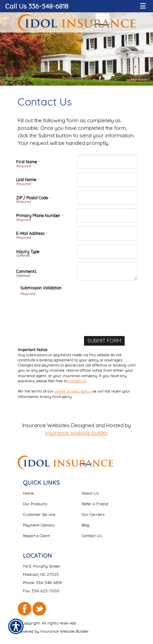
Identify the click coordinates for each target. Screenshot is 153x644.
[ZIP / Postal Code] (107, 198)
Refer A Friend (95, 504)
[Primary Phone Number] (107, 215)
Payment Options (39, 525)
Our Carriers (93, 514)
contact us (77, 381)
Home (28, 493)
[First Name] (107, 162)
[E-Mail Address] (107, 233)
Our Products (35, 504)
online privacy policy (73, 391)
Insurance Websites (46, 425)
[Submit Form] (104, 341)
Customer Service (39, 514)
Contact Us (92, 536)
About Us (90, 493)
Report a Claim (37, 536)
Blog (86, 525)
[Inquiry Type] (107, 251)
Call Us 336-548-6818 (37, 6)
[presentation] (72, 310)
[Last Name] (107, 179)
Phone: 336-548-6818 (42, 583)
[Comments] (107, 271)
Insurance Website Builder (77, 433)
